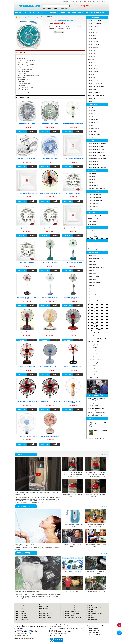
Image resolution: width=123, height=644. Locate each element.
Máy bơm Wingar (92, 357)
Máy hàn (90, 210)
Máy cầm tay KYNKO (93, 345)
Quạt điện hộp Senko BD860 (27, 124)
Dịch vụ (77, 2)
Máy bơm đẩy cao (92, 32)
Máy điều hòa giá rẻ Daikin (94, 360)
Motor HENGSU (92, 125)
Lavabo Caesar (91, 246)
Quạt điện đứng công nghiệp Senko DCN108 (27, 298)
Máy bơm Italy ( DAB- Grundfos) (96, 86)
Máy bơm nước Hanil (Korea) (95, 312)
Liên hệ (98, 2)
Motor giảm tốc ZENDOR (94, 134)
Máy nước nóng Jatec (93, 161)
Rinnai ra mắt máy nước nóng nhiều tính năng (96, 546)
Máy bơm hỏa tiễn (92, 50)
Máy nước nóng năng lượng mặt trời (97, 155)
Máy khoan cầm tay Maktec (95, 201)
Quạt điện (62, 13)
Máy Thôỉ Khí (91, 74)
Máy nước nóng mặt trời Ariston (71, 613)
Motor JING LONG (92, 131)
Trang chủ (65, 2)
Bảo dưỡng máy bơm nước (73, 591)
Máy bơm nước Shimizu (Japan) (96, 327)
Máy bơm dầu (91, 77)
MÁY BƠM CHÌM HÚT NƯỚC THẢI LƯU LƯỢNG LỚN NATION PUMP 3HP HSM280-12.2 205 (37, 494)
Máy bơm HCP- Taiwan (93, 375)
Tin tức (86, 2)
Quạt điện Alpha (92, 183)
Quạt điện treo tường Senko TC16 (50, 401)
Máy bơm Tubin (91, 56)
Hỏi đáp (81, 2)
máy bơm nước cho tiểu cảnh (101, 431)
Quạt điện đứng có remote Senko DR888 (73, 298)
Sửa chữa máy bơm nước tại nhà (96, 591)
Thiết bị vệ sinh (99, 13)
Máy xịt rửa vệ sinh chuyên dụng (96, 369)
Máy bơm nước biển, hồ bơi (95, 83)
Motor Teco (90, 113)
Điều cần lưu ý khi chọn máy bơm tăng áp (28, 592)
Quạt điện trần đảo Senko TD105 (27, 159)
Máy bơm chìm (20, 607)
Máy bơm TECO (92, 255)
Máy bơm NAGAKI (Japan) (94, 300)
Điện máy (81, 13)
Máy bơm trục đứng (93, 71)
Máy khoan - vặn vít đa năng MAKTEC (97, 339)
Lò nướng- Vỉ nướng (93, 219)
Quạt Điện (20, 17)
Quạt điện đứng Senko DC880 (50, 297)
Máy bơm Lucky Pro (93, 378)
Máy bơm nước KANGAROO (95, 333)
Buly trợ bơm (91, 59)
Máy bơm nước (30, 13)
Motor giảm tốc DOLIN (93, 119)
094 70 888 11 (24, 630)
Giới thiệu (71, 2)
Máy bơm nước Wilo (93, 372)
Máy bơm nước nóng (93, 80)
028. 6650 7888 (33, 630)
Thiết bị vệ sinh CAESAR (94, 342)
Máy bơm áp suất (92, 65)
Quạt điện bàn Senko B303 (27, 332)
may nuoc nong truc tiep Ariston (60, 9)
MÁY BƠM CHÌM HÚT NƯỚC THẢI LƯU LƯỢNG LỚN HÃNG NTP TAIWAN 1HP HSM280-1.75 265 (96, 474)
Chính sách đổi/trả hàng (93, 633)
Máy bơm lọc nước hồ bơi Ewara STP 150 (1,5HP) (96, 495)
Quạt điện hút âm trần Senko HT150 (73, 228)
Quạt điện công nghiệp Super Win (96, 189)
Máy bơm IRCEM (92, 324)
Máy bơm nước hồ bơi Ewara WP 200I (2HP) (73, 495)
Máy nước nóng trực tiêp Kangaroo (96, 164)
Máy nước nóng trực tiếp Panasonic (97, 143)
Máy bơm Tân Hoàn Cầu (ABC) (96, 267)
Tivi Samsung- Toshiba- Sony (95, 216)
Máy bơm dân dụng (92, 35)
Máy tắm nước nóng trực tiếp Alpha (97, 158)
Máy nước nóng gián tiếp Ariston (96, 152)
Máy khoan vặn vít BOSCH (94, 207)
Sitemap (94, 2)
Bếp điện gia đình (92, 222)
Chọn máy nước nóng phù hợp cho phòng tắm (73, 526)
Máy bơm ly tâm (92, 62)
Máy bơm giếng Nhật (93, 321)
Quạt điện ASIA (92, 180)
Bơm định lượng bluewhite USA (96, 95)
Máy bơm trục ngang (93, 27)
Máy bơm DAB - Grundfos (94, 291)
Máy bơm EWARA (92, 348)
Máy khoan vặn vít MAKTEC (95, 204)
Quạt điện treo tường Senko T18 (50, 193)
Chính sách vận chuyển (93, 631)
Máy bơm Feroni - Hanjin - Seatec (96, 297)
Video (90, 2)
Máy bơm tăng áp (21, 605)
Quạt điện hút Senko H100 (73, 193)
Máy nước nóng (42, 13)
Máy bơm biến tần (92, 101)
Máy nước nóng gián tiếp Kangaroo (97, 167)
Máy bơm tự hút (92, 38)
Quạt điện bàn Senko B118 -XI (27, 367)
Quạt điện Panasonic (93, 174)
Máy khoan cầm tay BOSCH (95, 198)
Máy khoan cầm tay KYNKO (95, 195)
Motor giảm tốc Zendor (93, 122)
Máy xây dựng (72, 13)
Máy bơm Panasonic (93, 47)
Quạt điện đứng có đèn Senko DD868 (73, 263)
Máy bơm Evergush (93, 89)
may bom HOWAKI (92, 315)
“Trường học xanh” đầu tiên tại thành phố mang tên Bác (96, 526)
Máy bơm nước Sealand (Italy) (95, 309)
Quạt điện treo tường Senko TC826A (73, 402)
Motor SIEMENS (92, 110)
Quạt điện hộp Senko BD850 (50, 124)
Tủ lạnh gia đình (92, 231)
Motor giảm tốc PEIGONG (46, 614)
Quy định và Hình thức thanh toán (95, 627)
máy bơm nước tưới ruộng (100, 439)
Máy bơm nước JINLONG (94, 318)
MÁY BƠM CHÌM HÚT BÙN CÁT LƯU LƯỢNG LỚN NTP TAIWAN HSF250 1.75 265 (73, 474)
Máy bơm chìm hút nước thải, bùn (96, 24)
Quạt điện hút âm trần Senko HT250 (27, 193)
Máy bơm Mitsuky (92, 303)
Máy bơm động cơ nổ (93, 53)
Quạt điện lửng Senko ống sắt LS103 (50, 263)
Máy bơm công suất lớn (94, 92)
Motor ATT (90, 107)
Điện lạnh (89, 13)
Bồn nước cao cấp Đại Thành (95, 249)
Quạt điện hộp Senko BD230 (50, 159)
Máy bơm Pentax (92, 288)
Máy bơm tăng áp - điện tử (94, 21)
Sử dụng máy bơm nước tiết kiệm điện (73, 572)
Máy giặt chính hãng (93, 237)
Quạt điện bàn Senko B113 (50, 332)
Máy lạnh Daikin (92, 234)
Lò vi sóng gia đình (92, 225)
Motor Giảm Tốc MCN (93, 128)
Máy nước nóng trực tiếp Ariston (96, 149)
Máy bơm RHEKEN (92, 366)
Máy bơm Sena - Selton (94, 282)
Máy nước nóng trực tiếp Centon (96, 146)
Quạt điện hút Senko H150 (27, 228)
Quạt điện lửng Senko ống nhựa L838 (50, 367)
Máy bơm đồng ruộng (93, 68)
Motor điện (53, 13)
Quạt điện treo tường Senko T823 (73, 124)
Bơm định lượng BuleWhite (94, 306)
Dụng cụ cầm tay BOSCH (94, 330)
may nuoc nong (47, 9)
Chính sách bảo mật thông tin (94, 635)
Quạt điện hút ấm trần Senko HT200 (73, 159)
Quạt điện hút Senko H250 (27, 263)
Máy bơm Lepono (92, 285)
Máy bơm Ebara (92, 279)
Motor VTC (90, 116)
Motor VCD (90, 137)
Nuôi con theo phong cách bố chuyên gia (73, 546)
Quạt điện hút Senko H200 (50, 228)
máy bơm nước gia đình (100, 423)
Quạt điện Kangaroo (93, 186)
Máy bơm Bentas (92, 273)
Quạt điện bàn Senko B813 (73, 332)
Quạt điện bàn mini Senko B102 (50, 436)
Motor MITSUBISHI (44, 608)
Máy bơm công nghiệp (93, 41)
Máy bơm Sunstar (92, 351)
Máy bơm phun (91, 30)
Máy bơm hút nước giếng (94, 44)
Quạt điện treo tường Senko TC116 (27, 401)
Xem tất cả (104, 455)
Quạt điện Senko (29, 17)
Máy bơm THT (91, 261)
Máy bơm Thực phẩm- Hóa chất (96, 98)
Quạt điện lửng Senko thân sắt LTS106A (73, 367)
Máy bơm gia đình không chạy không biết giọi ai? (96, 572)
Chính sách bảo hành (92, 629)
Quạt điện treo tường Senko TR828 (27, 436)
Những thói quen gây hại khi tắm (25, 545)
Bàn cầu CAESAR (92, 243)
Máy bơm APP (91, 270)
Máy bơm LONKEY (92, 336)
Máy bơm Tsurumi (92, 354)
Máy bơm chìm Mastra (93, 276)
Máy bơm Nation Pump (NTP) (95, 258)
